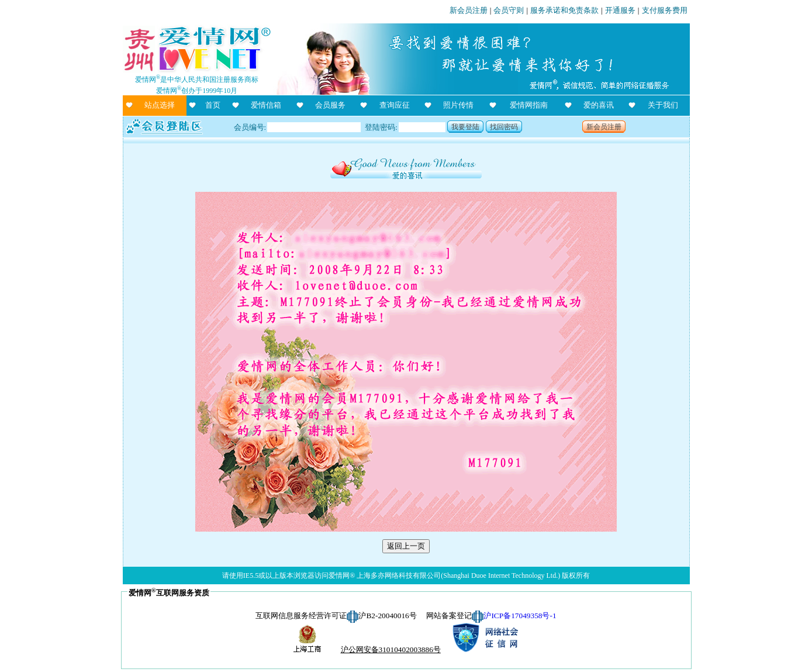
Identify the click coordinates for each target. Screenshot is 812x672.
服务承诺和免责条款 (564, 10)
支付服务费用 (665, 10)
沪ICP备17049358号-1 (520, 616)
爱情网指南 (529, 105)
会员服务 (330, 105)
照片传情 (458, 105)
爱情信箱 (266, 105)
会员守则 (509, 10)
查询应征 (395, 105)
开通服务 (620, 10)
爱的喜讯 (599, 105)
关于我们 (663, 105)
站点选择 (160, 105)
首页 (213, 105)
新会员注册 (469, 10)
